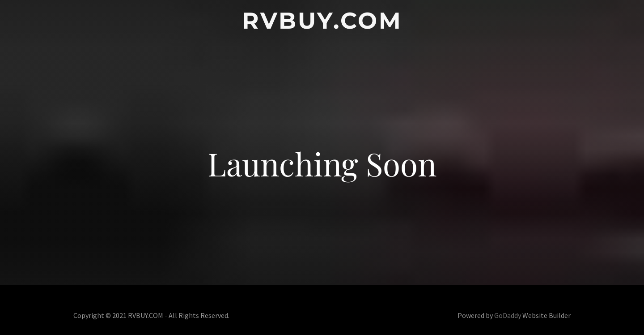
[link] (322, 26)
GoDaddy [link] (508, 315)
